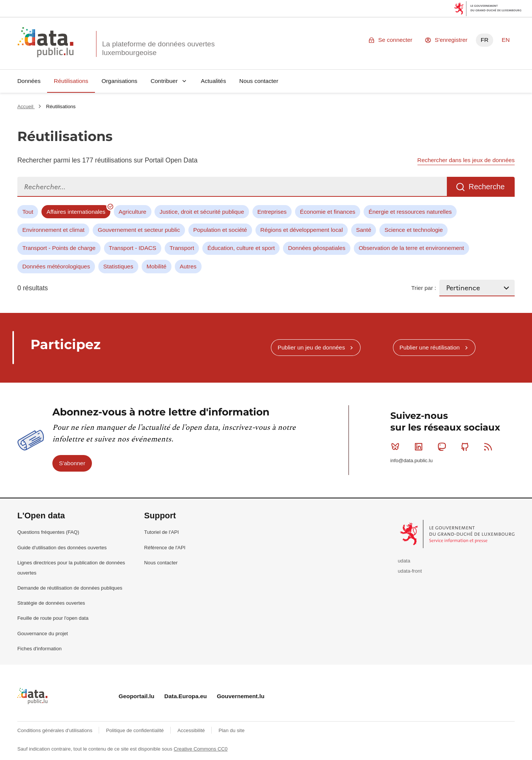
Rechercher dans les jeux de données (466, 160)
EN (505, 40)
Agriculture (133, 212)
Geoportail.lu (137, 696)
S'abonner (72, 463)
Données (29, 81)
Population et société (220, 230)
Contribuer (164, 81)
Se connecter (395, 40)
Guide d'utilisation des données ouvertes (62, 548)
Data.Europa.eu (186, 696)
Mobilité (157, 266)
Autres (188, 266)
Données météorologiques (56, 266)
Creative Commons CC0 (201, 749)
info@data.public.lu (411, 460)
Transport (182, 248)
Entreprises (272, 212)
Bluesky (397, 447)
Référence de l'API (165, 548)
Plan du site (232, 730)
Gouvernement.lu (241, 696)
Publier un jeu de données (311, 347)
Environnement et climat (53, 230)
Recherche (487, 187)
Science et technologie (414, 230)
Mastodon (443, 447)
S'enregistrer (451, 40)
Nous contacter (259, 81)
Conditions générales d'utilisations (56, 730)
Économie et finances (328, 212)
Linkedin (420, 447)
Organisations (120, 81)
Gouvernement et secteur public (139, 230)
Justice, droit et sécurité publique (202, 212)
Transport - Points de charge (59, 248)
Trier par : (423, 288)
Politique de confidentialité (135, 730)
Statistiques (118, 266)
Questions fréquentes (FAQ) (48, 532)
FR (485, 40)
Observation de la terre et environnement (411, 248)
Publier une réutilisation (430, 347)
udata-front (410, 571)
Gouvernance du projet (43, 634)
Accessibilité (192, 730)
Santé (364, 230)
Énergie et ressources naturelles (410, 212)
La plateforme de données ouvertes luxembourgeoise (158, 48)
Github (467, 447)
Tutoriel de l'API (162, 532)
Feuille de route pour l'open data (53, 618)
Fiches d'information (40, 649)
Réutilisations (71, 81)
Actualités (213, 81)
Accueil (26, 106)
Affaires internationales (76, 212)
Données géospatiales (316, 248)
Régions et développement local (302, 230)
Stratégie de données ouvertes (51, 603)
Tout (28, 212)
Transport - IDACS (133, 248)
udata (404, 561)
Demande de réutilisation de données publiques (70, 588)
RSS (490, 447)
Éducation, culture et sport (241, 248)
